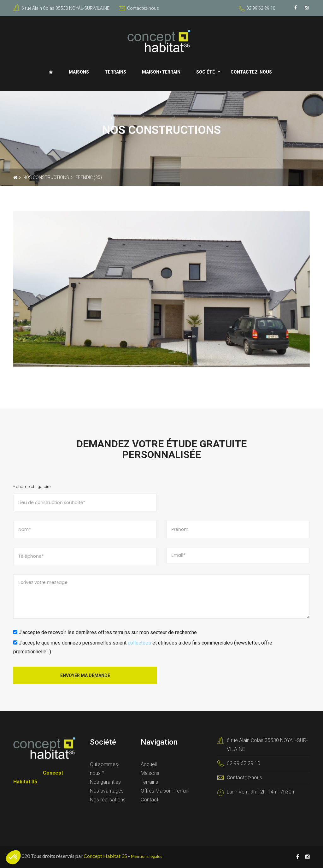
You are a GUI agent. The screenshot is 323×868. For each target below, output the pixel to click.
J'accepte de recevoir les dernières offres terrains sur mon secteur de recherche (105, 632)
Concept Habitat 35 (105, 856)
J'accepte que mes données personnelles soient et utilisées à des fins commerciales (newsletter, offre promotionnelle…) (143, 647)
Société (206, 72)
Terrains (115, 72)
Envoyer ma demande (85, 675)
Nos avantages (107, 791)
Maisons (79, 72)
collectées (139, 643)
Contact (150, 800)
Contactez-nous (139, 8)
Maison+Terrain (161, 72)
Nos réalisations (108, 800)
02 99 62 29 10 (261, 8)
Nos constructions (46, 177)
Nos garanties (105, 782)
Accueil (149, 764)
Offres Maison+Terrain (165, 791)
